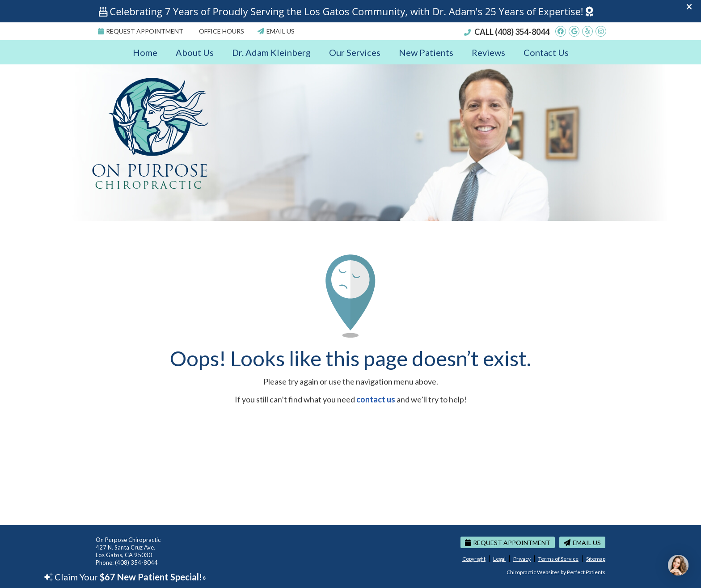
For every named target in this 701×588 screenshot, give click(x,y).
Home (145, 52)
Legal (499, 559)
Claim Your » (125, 577)
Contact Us (546, 52)
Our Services (355, 52)
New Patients (426, 52)
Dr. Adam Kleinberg (271, 52)
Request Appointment (141, 31)
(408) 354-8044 (522, 32)
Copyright (474, 559)
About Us (195, 52)
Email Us (276, 31)
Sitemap (596, 559)
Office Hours (222, 31)
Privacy (522, 559)
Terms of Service (558, 559)
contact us (376, 399)
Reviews (488, 52)
